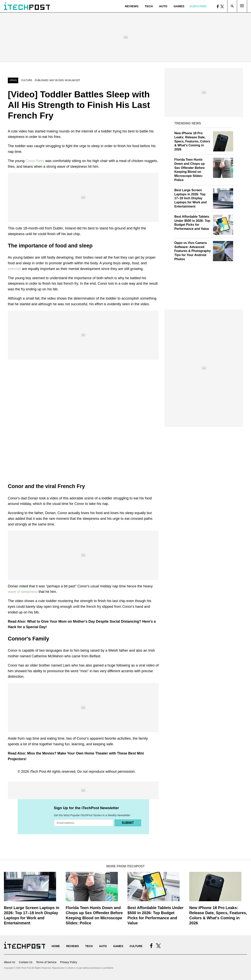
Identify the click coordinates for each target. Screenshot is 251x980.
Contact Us (26, 962)
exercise (15, 269)
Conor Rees (35, 161)
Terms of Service (46, 962)
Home (56, 946)
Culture (27, 80)
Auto (163, 6)
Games (179, 6)
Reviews (132, 6)
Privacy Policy (69, 962)
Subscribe (198, 6)
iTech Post (38, 772)
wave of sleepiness (23, 592)
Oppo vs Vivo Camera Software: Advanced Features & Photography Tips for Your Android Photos (193, 251)
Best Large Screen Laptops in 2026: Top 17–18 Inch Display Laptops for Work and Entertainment (191, 198)
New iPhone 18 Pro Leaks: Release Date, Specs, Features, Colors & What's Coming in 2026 (192, 141)
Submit (128, 823)
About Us (10, 962)
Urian (13, 80)
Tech (149, 6)
